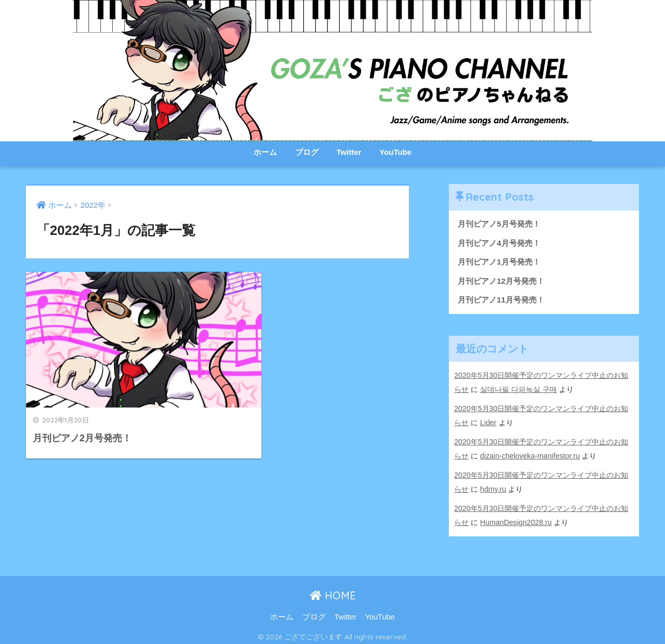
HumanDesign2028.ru (516, 519)
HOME (333, 591)
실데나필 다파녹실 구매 (518, 389)
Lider (488, 422)
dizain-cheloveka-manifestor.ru (530, 454)
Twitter (349, 152)
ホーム (265, 152)
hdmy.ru (493, 487)
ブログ (307, 152)
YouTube (395, 152)
